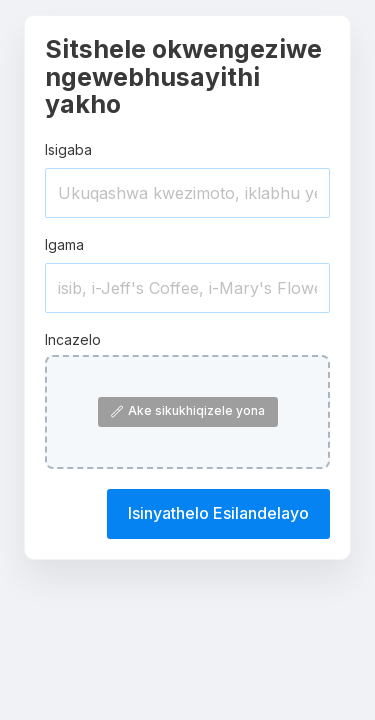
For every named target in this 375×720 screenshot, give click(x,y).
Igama (64, 244)
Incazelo (73, 339)
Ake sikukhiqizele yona (188, 410)
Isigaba (68, 149)
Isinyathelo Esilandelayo (218, 513)
